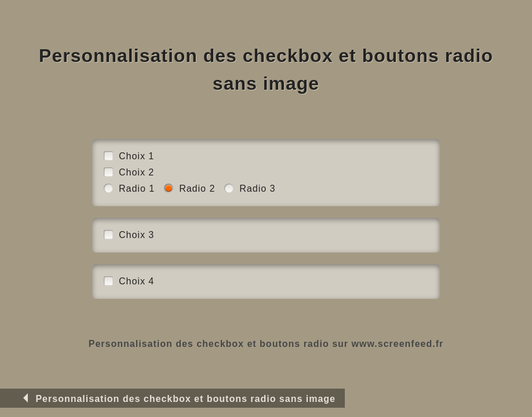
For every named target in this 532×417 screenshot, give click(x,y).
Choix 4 (136, 281)
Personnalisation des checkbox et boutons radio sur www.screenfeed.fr (266, 344)
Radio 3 (257, 189)
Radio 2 (197, 189)
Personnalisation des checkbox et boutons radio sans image (177, 399)
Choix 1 (136, 156)
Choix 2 (136, 172)
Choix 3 (136, 235)
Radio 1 (137, 189)
